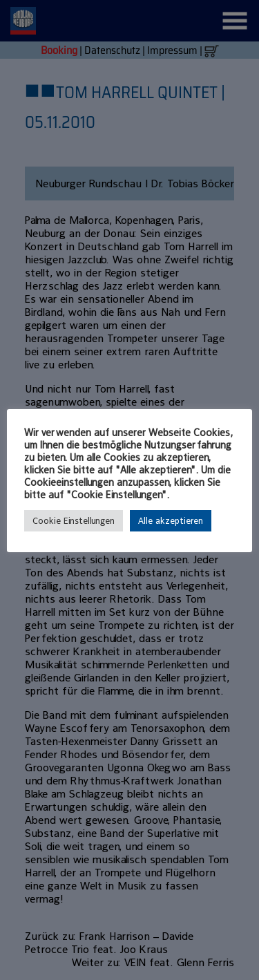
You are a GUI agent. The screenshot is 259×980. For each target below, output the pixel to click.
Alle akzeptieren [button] (171, 521)
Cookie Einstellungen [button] (74, 521)
